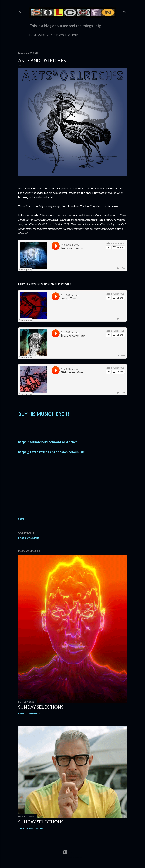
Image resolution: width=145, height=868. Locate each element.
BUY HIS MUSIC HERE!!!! (44, 414)
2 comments (33, 714)
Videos (44, 35)
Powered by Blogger (73, 852)
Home (33, 35)
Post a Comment (29, 538)
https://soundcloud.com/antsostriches (48, 442)
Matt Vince (78, 858)
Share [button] (21, 519)
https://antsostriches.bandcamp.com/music (51, 452)
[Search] (125, 10)
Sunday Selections (65, 35)
